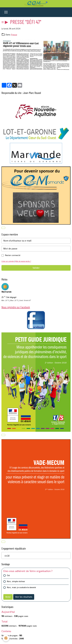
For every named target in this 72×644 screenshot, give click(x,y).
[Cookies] (6, 638)
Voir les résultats (24, 597)
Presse (14, 35)
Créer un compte (8, 261)
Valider (36, 268)
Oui (8, 575)
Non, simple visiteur (16, 581)
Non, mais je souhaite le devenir (21, 587)
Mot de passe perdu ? (23, 261)
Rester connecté (13, 255)
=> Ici (7, 555)
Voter (8, 597)
